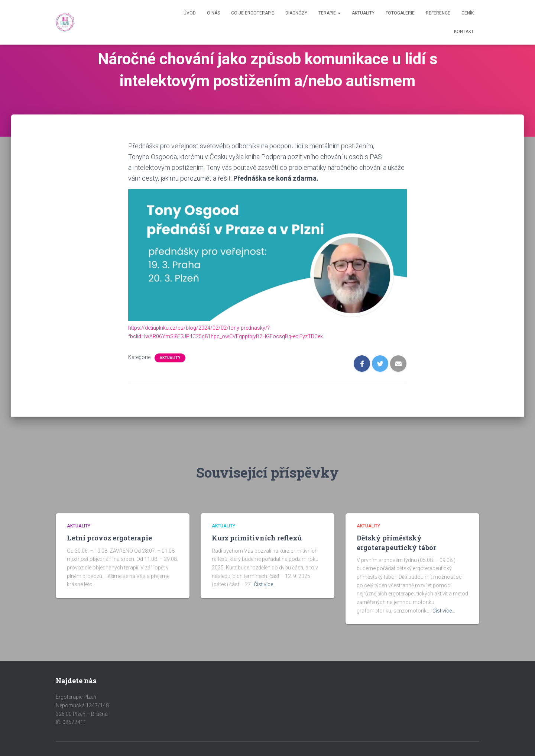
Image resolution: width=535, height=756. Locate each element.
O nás (213, 13)
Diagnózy (296, 13)
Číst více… (265, 584)
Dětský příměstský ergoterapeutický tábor (396, 542)
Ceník (468, 13)
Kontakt (464, 32)
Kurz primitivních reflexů (257, 538)
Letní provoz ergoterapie (109, 538)
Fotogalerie (400, 13)
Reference (438, 13)
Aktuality (363, 13)
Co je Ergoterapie (253, 13)
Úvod (190, 13)
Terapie (330, 13)
